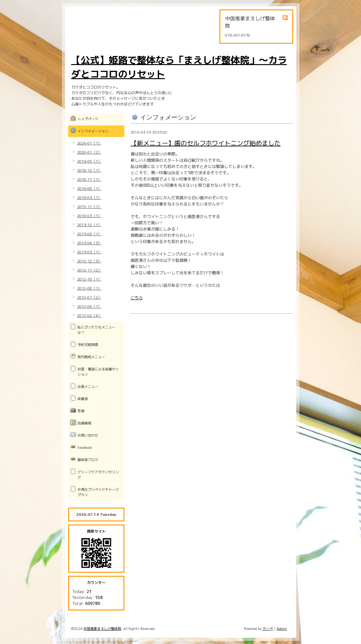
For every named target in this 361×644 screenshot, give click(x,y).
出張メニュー (88, 387)
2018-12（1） (89, 170)
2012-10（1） (89, 279)
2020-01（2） (89, 152)
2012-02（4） (89, 315)
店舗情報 (84, 423)
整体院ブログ (88, 460)
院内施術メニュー (91, 357)
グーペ (268, 629)
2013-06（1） (89, 234)
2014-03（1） (89, 216)
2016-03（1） (89, 198)
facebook (85, 448)
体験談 (83, 399)
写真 (81, 411)
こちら (137, 298)
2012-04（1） (89, 306)
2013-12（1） (89, 225)
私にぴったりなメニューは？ (96, 330)
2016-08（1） (89, 188)
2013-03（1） (89, 252)
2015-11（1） (89, 207)
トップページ (88, 119)
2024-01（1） (89, 143)
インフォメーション (93, 131)
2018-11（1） (89, 179)
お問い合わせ (88, 435)
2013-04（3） (89, 243)
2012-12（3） (89, 261)
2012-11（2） (89, 270)
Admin (282, 629)
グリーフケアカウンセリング (98, 475)
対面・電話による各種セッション (98, 372)
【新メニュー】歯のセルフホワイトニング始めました (206, 143)
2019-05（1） (89, 161)
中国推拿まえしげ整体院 (102, 629)
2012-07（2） (89, 297)
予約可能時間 (88, 345)
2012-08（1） (89, 288)
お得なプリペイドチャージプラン (98, 492)
